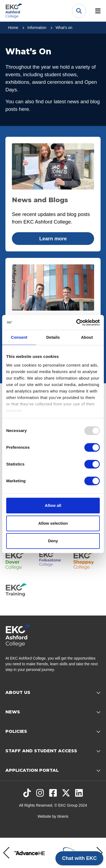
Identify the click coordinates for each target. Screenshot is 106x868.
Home (13, 28)
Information (37, 28)
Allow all (53, 505)
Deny (53, 541)
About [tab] (87, 337)
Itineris (63, 816)
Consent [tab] (19, 337)
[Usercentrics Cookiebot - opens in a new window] (76, 322)
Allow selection (53, 523)
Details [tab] (53, 337)
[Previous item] (6, 853)
